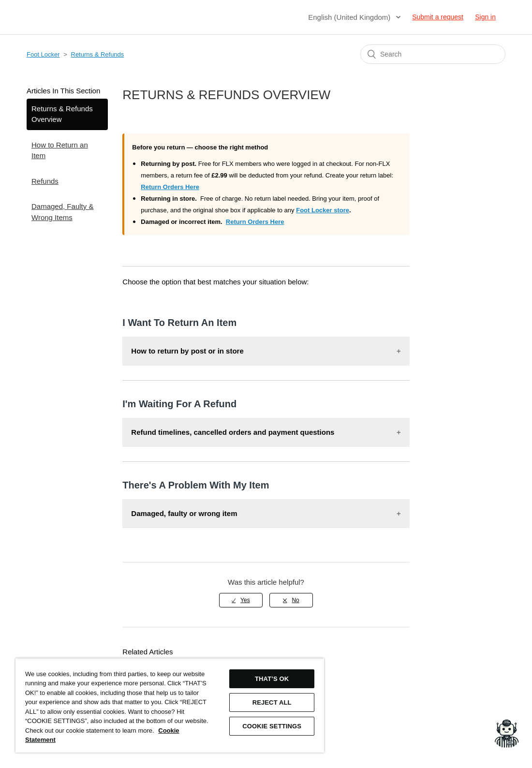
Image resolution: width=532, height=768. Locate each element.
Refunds (45, 181)
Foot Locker (43, 54)
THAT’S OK (272, 679)
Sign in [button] (485, 17)
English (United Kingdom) (350, 17)
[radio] (241, 600)
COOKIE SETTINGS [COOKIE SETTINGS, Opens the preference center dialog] (272, 726)
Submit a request (438, 17)
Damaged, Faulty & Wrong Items (62, 212)
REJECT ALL (272, 702)
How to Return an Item (60, 150)
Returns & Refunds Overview (62, 114)
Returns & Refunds (98, 54)
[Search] (433, 54)
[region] (170, 705)
